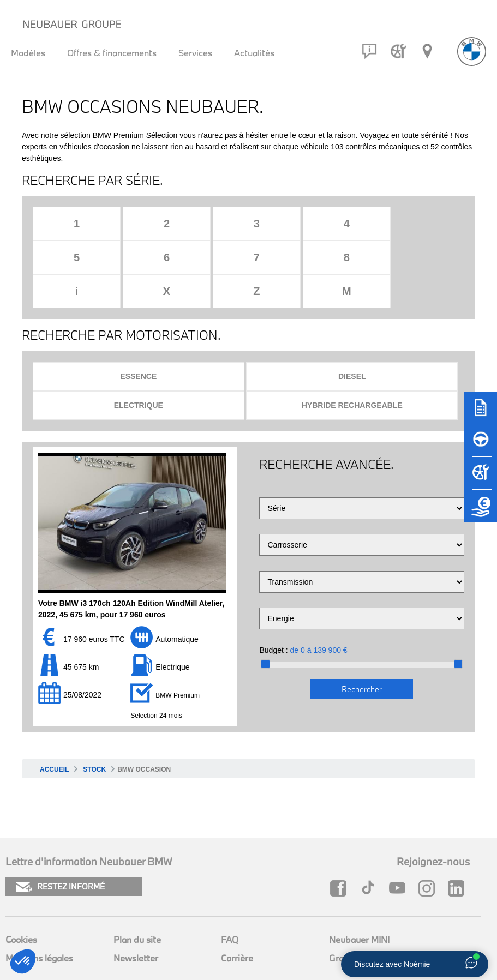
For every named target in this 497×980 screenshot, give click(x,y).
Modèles (28, 53)
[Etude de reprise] (481, 511)
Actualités (254, 53)
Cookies (21, 906)
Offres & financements (112, 53)
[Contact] (369, 51)
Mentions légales (39, 924)
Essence (138, 342)
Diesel (352, 342)
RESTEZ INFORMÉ (61, 853)
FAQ (230, 906)
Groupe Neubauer (365, 924)
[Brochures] (481, 413)
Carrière (237, 924)
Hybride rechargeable (352, 371)
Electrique (139, 371)
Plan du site (137, 906)
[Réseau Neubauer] (427, 51)
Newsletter (136, 924)
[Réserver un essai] (481, 446)
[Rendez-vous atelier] (398, 51)
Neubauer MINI (359, 906)
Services (195, 53)
